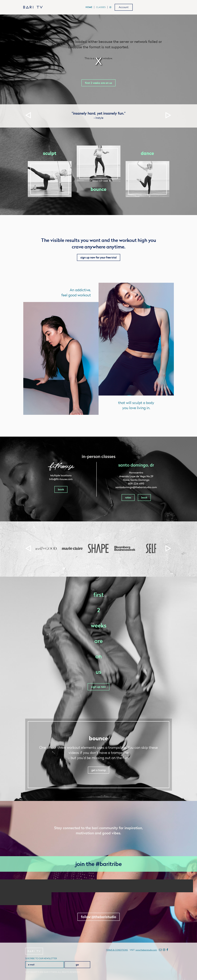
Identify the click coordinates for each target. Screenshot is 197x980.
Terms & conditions (117, 950)
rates (128, 497)
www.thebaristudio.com (146, 950)
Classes (101, 7)
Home (89, 7)
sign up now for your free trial (99, 257)
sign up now (99, 687)
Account (124, 7)
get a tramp (99, 770)
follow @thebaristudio (99, 917)
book (61, 489)
